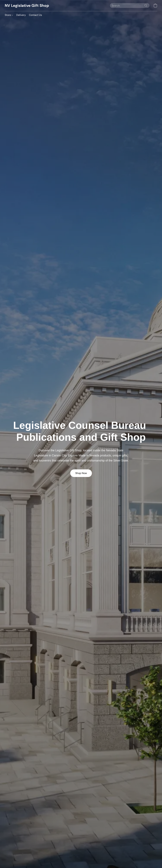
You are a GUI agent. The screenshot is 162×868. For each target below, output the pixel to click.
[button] (27, 6)
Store (9, 15)
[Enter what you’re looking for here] (130, 6)
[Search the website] (146, 6)
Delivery (21, 15)
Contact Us (35, 15)
